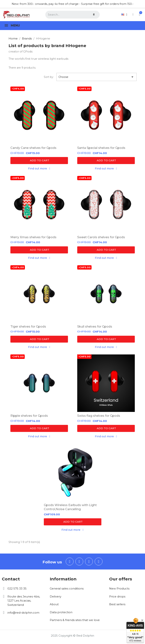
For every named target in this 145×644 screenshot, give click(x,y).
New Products (119, 590)
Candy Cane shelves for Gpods (33, 148)
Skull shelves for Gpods (95, 327)
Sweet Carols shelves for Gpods (101, 238)
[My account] (129, 15)
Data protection (61, 614)
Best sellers (117, 606)
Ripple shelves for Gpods (29, 417)
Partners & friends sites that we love (75, 622)
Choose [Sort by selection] (97, 77)
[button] (39, 161)
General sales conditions (67, 590)
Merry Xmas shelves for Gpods (33, 238)
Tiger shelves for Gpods (28, 327)
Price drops (117, 598)
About (54, 606)
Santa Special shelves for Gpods (101, 148)
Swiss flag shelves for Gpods (99, 417)
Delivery (56, 598)
